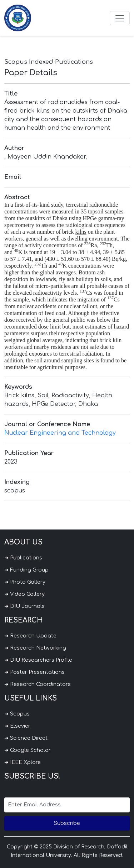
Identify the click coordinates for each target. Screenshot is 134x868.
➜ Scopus (17, 714)
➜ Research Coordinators (38, 684)
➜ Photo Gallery (25, 582)
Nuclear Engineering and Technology (60, 433)
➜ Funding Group (26, 570)
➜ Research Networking (35, 648)
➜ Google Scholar (28, 750)
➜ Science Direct (26, 738)
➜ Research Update (30, 636)
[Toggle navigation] (120, 18)
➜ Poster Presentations (34, 672)
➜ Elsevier (17, 726)
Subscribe (67, 823)
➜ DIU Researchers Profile (38, 660)
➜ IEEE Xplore (23, 762)
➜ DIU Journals (24, 606)
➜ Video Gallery (24, 594)
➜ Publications (23, 558)
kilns (81, 232)
